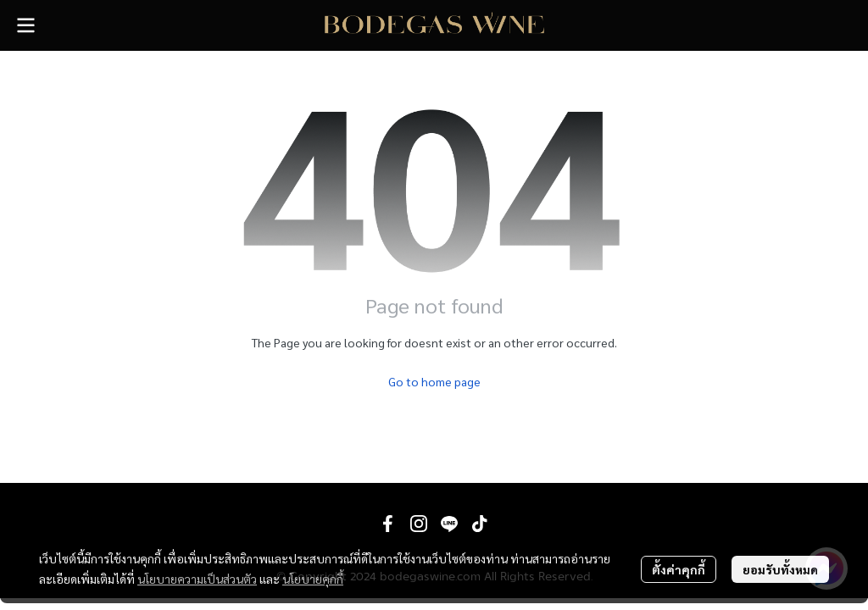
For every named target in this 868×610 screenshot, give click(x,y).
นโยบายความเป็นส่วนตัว (197, 579)
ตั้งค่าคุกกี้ (679, 569)
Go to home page (434, 381)
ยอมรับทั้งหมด (780, 569)
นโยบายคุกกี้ (313, 579)
